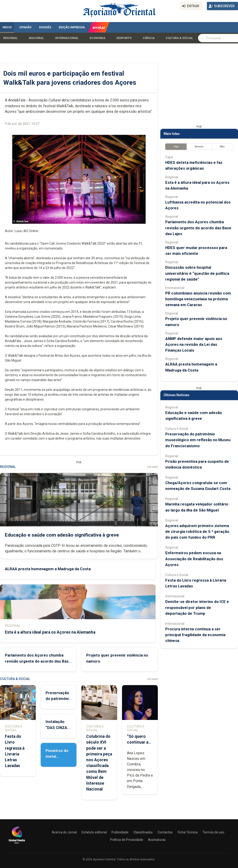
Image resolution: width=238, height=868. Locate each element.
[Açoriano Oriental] (17, 844)
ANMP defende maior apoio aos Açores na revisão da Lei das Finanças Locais (194, 344)
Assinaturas (157, 840)
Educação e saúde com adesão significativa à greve (62, 535)
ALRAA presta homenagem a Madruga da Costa (48, 569)
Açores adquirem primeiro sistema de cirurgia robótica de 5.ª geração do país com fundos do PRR (197, 531)
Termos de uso (213, 832)
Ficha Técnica (188, 832)
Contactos (165, 832)
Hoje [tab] (176, 147)
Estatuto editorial (94, 832)
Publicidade (120, 832)
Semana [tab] (199, 147)
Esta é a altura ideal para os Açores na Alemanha (50, 632)
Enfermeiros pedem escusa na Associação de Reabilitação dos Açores (194, 559)
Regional (10, 38)
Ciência (149, 38)
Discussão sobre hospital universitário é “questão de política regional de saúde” (197, 273)
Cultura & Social (179, 38)
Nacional (36, 38)
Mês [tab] (222, 147)
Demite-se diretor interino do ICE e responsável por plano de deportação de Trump (197, 607)
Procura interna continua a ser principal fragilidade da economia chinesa (195, 635)
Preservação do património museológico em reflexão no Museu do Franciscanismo (198, 440)
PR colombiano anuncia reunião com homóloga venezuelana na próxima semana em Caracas (198, 299)
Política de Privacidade (127, 840)
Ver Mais (152, 467)
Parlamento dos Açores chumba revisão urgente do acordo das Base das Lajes (38, 661)
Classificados (143, 832)
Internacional (67, 38)
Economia (98, 38)
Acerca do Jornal (64, 832)
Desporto (124, 38)
